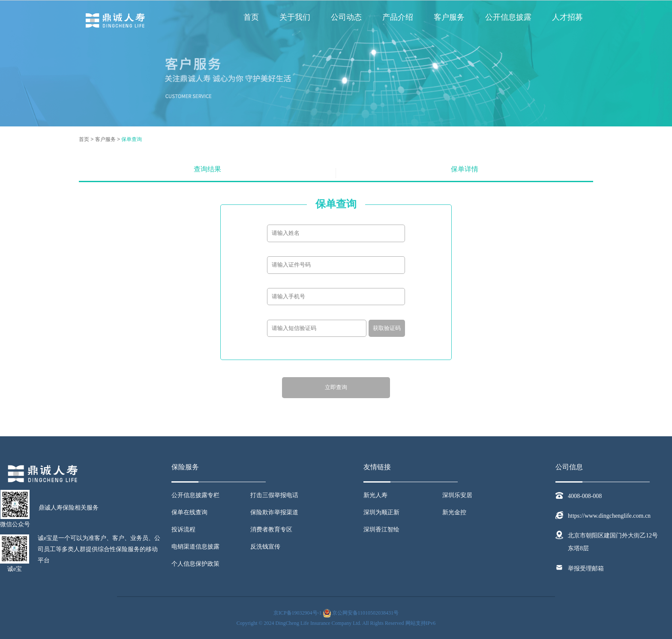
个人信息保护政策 (195, 564)
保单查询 (132, 139)
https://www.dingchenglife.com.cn (609, 516)
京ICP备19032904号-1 (298, 613)
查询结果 (207, 169)
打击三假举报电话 (274, 495)
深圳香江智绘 (381, 529)
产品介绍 (398, 17)
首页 (251, 17)
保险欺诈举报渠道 (274, 512)
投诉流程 (183, 529)
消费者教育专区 (271, 529)
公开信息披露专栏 (195, 495)
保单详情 (465, 169)
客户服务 (449, 17)
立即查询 (336, 387)
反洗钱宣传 (265, 547)
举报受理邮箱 (586, 568)
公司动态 (346, 17)
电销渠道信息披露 (195, 547)
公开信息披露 (508, 17)
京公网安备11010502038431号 (366, 613)
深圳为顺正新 (381, 512)
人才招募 (567, 17)
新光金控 (454, 512)
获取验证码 (387, 328)
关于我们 (295, 17)
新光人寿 (375, 495)
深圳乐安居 (457, 495)
